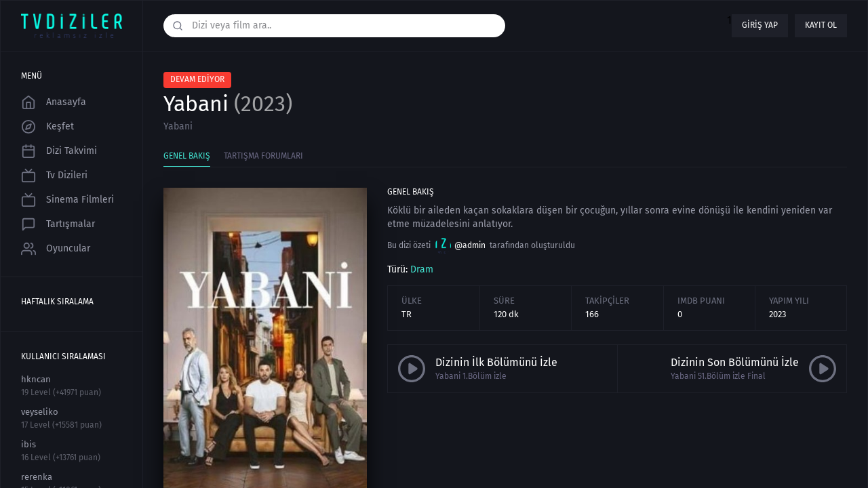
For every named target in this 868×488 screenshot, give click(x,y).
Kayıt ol (821, 25)
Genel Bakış (187, 156)
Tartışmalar (58, 224)
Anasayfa (54, 102)
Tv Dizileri (54, 176)
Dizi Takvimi (59, 151)
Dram (422, 269)
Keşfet (47, 127)
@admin (460, 246)
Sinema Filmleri (67, 200)
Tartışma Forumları (263, 156)
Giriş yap (760, 25)
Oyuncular (56, 249)
